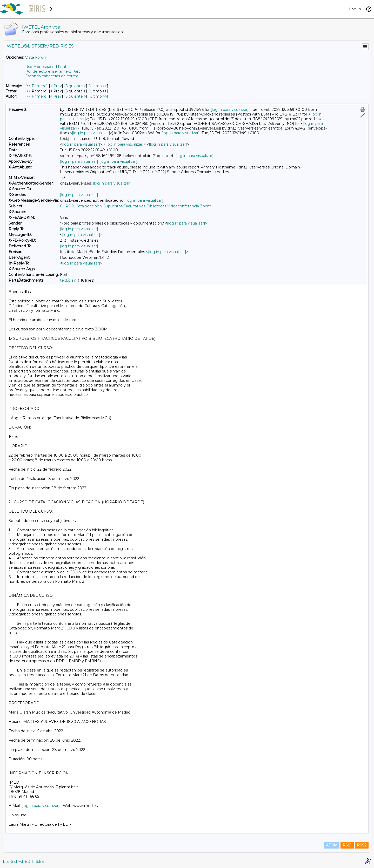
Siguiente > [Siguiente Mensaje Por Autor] (76, 96)
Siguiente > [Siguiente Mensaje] (76, 86)
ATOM (332, 845)
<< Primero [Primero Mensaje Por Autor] (36, 96)
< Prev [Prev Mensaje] (56, 86)
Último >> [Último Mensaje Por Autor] (98, 96)
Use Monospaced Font (46, 67)
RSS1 (347, 845)
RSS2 (362, 845)
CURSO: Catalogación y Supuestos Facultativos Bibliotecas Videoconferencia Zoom (136, 206)
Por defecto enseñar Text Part (53, 71)
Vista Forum (36, 57)
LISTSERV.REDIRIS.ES (23, 862)
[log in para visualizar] (230, 110)
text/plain (68, 280)
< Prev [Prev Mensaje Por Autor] (56, 96)
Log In (355, 9)
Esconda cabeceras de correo (52, 76)
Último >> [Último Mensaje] (98, 86)
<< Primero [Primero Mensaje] (36, 86)
